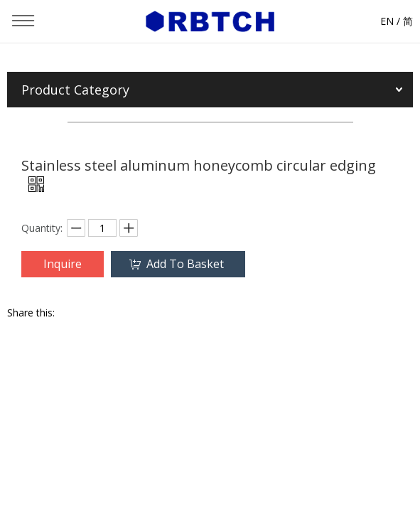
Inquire (63, 264)
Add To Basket (185, 264)
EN (387, 21)
